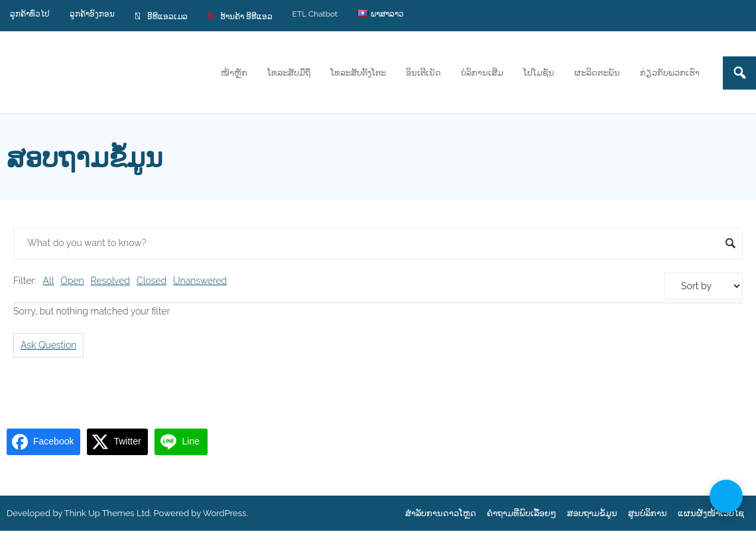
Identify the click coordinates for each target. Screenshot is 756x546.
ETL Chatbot (315, 14)
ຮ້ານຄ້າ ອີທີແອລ (240, 16)
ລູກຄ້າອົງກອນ (92, 14)
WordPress (225, 513)
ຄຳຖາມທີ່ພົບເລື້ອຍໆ (522, 513)
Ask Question (48, 345)
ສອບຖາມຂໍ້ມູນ (592, 513)
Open (72, 281)
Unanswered (200, 281)
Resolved (110, 281)
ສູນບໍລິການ (648, 513)
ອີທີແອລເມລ (161, 16)
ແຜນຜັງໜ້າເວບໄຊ (711, 513)
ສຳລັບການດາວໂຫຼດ (441, 513)
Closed (152, 281)
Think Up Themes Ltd (107, 513)
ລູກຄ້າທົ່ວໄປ (30, 14)
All (49, 281)
